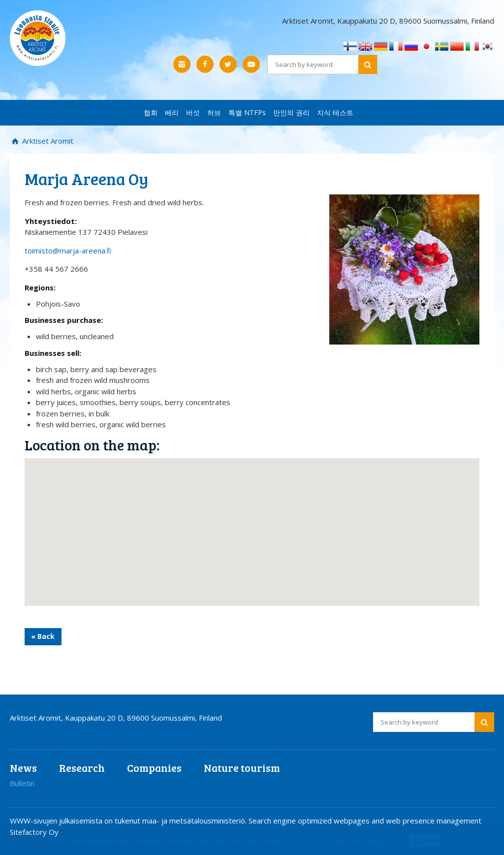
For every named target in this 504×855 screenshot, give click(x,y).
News (23, 768)
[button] (252, 523)
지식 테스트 (335, 112)
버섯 (193, 112)
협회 (151, 112)
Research (82, 768)
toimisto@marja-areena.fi (68, 251)
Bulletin (22, 783)
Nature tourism (242, 768)
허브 (214, 112)
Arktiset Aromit (47, 141)
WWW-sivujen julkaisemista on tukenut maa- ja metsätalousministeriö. (129, 821)
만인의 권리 (291, 112)
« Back (43, 636)
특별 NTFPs (247, 112)
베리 (172, 112)
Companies (154, 768)
